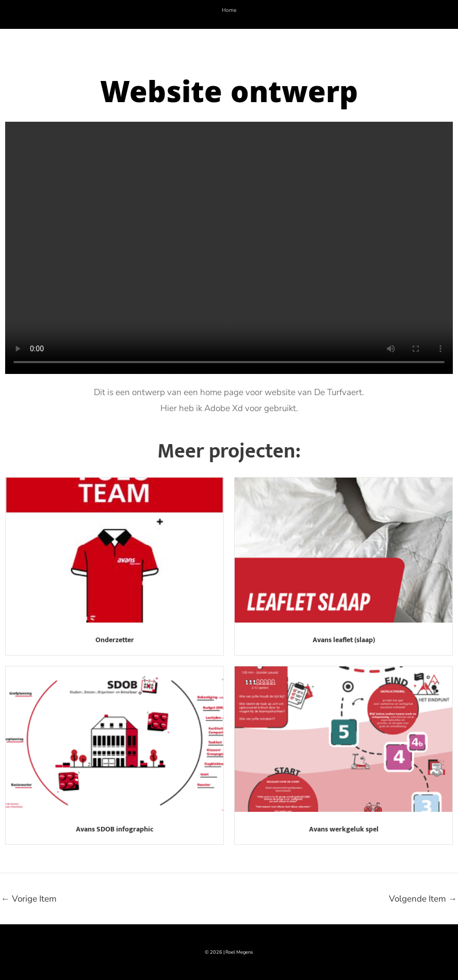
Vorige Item (29, 899)
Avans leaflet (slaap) (344, 640)
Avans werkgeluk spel (344, 829)
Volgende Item (423, 899)
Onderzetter (115, 640)
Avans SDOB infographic (115, 829)
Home (229, 10)
